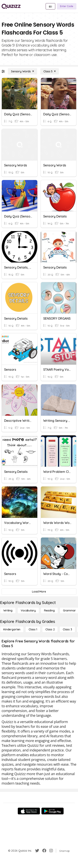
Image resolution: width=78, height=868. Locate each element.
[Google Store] (53, 811)
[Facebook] (44, 851)
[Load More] (39, 592)
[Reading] (49, 610)
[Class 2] (50, 629)
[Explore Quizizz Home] (11, 6)
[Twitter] (37, 851)
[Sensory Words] (23, 71)
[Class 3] (67, 629)
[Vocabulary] (28, 610)
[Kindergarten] (12, 629)
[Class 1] (33, 629)
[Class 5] (50, 71)
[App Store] (29, 811)
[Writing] (8, 610)
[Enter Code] (67, 6)
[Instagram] (51, 851)
